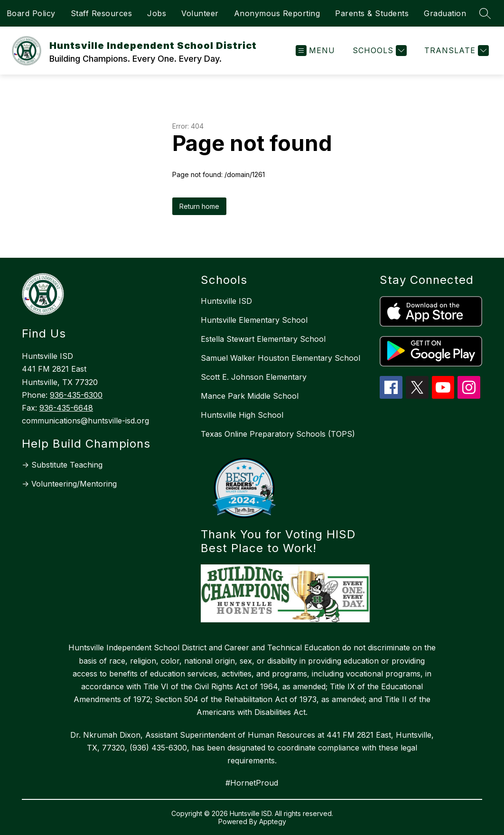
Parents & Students (372, 13)
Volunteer (200, 13)
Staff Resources (102, 13)
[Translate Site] (455, 51)
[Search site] (485, 13)
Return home (199, 206)
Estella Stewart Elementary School (263, 339)
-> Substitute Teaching (62, 465)
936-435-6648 (66, 408)
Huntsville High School (242, 415)
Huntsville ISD (226, 301)
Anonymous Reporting (277, 13)
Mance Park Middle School (250, 396)
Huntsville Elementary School (254, 320)
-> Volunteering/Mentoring (69, 484)
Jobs (157, 13)
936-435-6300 (76, 395)
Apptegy (273, 821)
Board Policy (31, 13)
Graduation (445, 13)
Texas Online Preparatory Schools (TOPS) (278, 434)
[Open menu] (315, 51)
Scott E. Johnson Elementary (254, 377)
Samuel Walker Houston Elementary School (280, 358)
